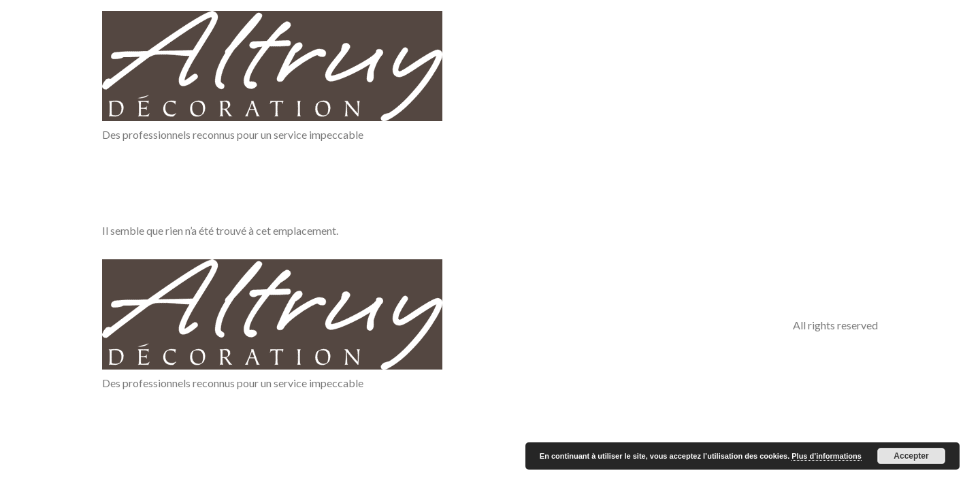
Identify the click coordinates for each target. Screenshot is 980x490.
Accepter (911, 456)
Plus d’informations (827, 456)
